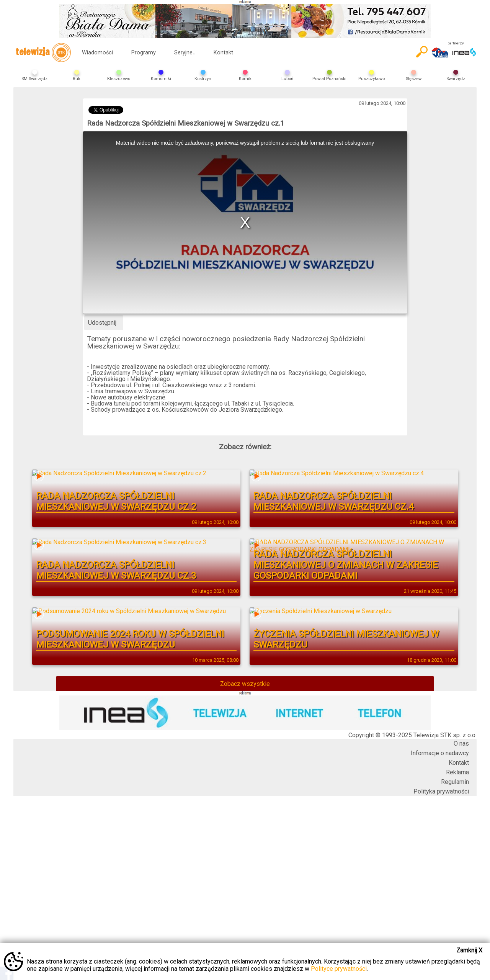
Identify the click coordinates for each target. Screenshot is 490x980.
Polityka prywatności (441, 791)
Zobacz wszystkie (245, 684)
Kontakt (223, 53)
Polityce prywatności (339, 969)
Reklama (457, 772)
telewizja (43, 52)
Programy (144, 53)
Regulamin (455, 782)
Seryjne (185, 53)
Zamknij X (469, 950)
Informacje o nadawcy (440, 753)
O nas (461, 744)
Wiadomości (97, 53)
